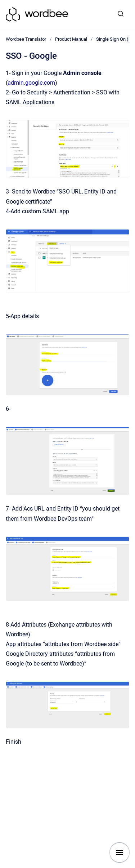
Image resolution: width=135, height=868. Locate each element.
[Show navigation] (120, 853)
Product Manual (71, 39)
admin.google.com (31, 83)
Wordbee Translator (26, 39)
